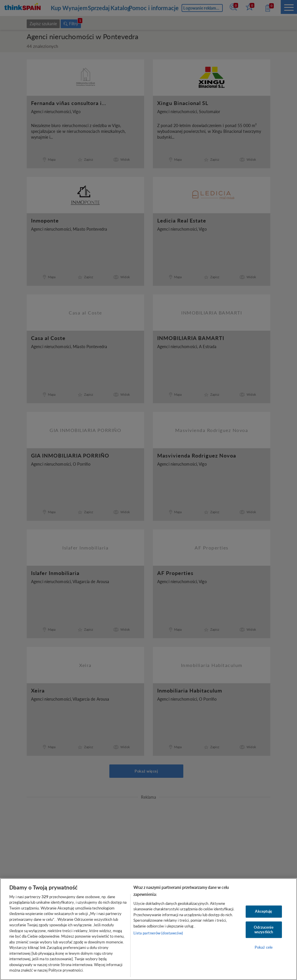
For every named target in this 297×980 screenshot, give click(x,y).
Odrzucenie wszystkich (264, 930)
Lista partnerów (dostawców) (158, 933)
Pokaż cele (264, 948)
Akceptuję (264, 912)
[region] (148, 929)
